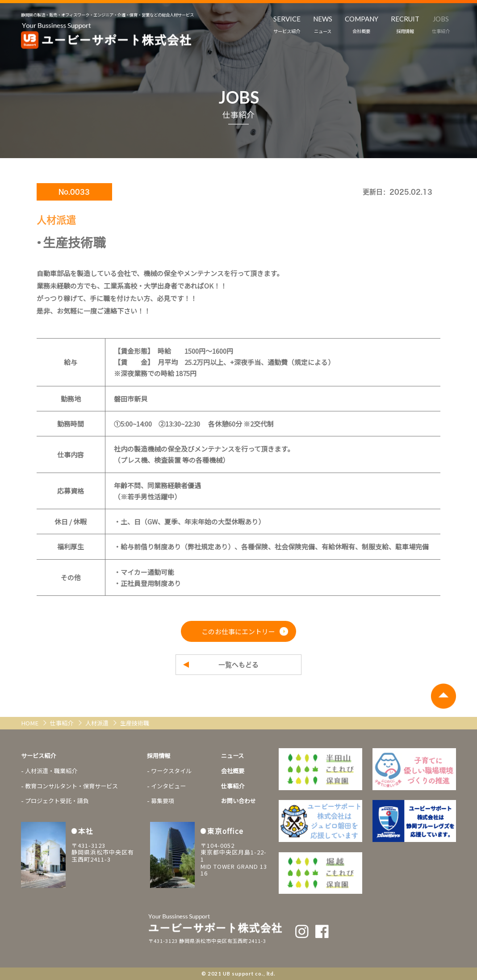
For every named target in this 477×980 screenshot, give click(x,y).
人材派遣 (98, 723)
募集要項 (163, 801)
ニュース (232, 756)
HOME (30, 723)
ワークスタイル (171, 771)
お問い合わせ (238, 801)
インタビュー (168, 786)
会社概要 (233, 771)
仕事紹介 (62, 723)
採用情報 (159, 756)
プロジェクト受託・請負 (57, 801)
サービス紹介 (38, 756)
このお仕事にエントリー (238, 631)
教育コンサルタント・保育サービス (71, 786)
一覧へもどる (238, 665)
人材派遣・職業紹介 (51, 771)
